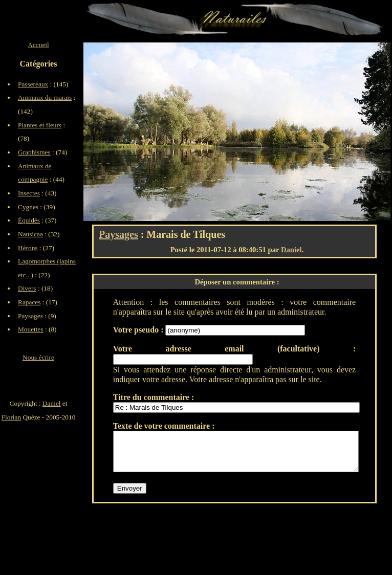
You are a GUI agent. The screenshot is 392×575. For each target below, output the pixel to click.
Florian (12, 417)
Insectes (29, 193)
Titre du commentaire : (154, 397)
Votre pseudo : (139, 330)
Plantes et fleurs (40, 125)
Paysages (118, 234)
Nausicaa (30, 234)
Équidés (29, 220)
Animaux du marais (45, 97)
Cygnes (28, 207)
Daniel (291, 250)
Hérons (28, 248)
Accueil (38, 45)
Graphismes (34, 152)
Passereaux (33, 84)
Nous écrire (38, 357)
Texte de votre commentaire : (164, 426)
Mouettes (31, 329)
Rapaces (29, 302)
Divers (27, 288)
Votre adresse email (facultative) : (234, 349)
